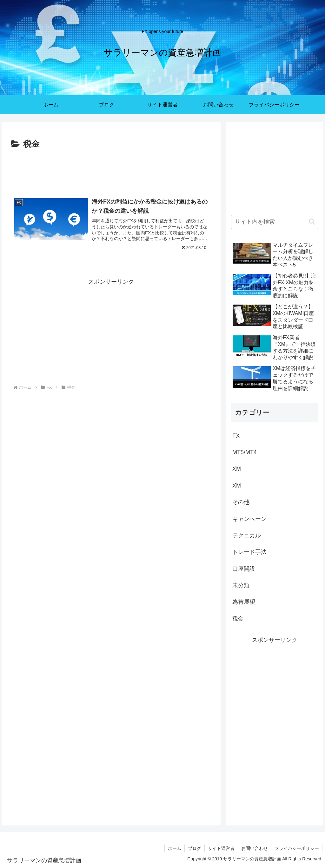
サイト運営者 (221, 848)
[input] (275, 222)
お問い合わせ (255, 848)
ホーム (175, 848)
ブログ (195, 848)
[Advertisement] (111, 171)
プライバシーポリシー (297, 848)
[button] (312, 222)
